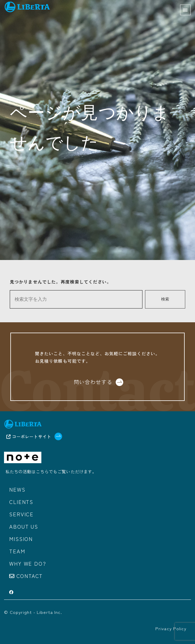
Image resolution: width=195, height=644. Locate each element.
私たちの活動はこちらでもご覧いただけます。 (51, 471)
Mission (21, 539)
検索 (165, 299)
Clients (21, 502)
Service (21, 514)
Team (17, 551)
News (17, 489)
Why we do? (28, 563)
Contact (30, 576)
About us (24, 526)
